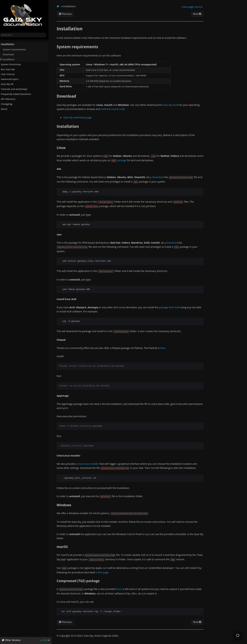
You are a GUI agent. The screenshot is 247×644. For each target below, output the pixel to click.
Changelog (9, 104)
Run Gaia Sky (9, 69)
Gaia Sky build (174, 105)
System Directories (13, 64)
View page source (195, 7)
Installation (9, 44)
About (6, 109)
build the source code (116, 109)
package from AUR (172, 307)
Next (200, 14)
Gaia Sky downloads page (81, 117)
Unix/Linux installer (91, 464)
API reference (11, 99)
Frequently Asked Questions (17, 94)
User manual (9, 74)
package (127, 160)
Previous (69, 14)
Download (11, 54)
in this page (105, 572)
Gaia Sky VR (9, 84)
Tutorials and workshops (16, 89)
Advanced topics (11, 79)
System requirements (17, 49)
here (166, 348)
